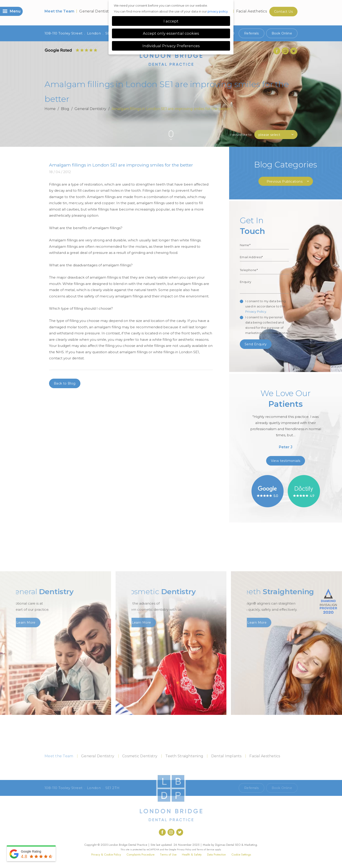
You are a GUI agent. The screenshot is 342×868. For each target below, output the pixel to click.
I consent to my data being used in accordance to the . (265, 306)
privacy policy (218, 11)
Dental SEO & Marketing (242, 845)
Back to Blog (65, 383)
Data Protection (217, 855)
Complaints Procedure (140, 855)
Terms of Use (168, 855)
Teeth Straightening (184, 756)
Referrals (252, 33)
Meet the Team (59, 11)
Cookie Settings (241, 855)
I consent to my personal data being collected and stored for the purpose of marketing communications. (267, 325)
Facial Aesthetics (252, 11)
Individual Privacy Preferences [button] (171, 46)
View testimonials (286, 461)
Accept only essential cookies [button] (171, 33)
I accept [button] (171, 21)
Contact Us (283, 12)
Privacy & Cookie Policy (106, 855)
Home (50, 109)
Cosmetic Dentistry (140, 756)
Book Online (282, 33)
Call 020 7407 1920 (218, 788)
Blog (65, 109)
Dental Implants (226, 756)
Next (295, 126)
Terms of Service (206, 849)
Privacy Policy (256, 311)
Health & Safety (192, 855)
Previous (284, 126)
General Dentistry (96, 11)
